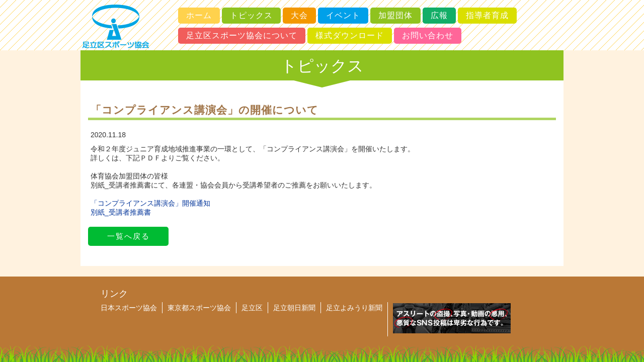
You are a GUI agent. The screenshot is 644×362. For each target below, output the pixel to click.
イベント (343, 15)
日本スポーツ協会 (129, 308)
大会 (299, 15)
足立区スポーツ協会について (242, 35)
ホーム (199, 15)
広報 (439, 15)
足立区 (252, 308)
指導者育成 (487, 15)
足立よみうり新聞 (354, 308)
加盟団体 (395, 15)
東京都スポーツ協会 (199, 308)
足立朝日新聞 (294, 308)
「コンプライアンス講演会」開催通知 (150, 203)
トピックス (251, 15)
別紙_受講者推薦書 (121, 212)
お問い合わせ (428, 35)
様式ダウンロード (350, 35)
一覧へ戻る (129, 236)
